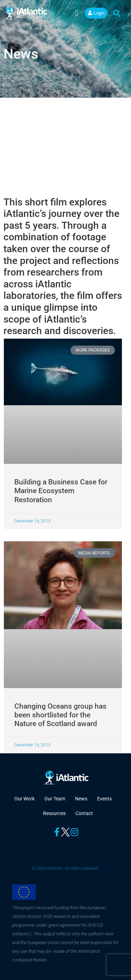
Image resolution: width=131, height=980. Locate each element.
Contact (84, 813)
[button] (77, 13)
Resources (54, 813)
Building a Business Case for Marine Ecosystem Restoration (61, 491)
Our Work (24, 799)
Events (104, 799)
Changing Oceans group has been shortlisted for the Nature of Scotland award (60, 715)
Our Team (55, 799)
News (81, 799)
